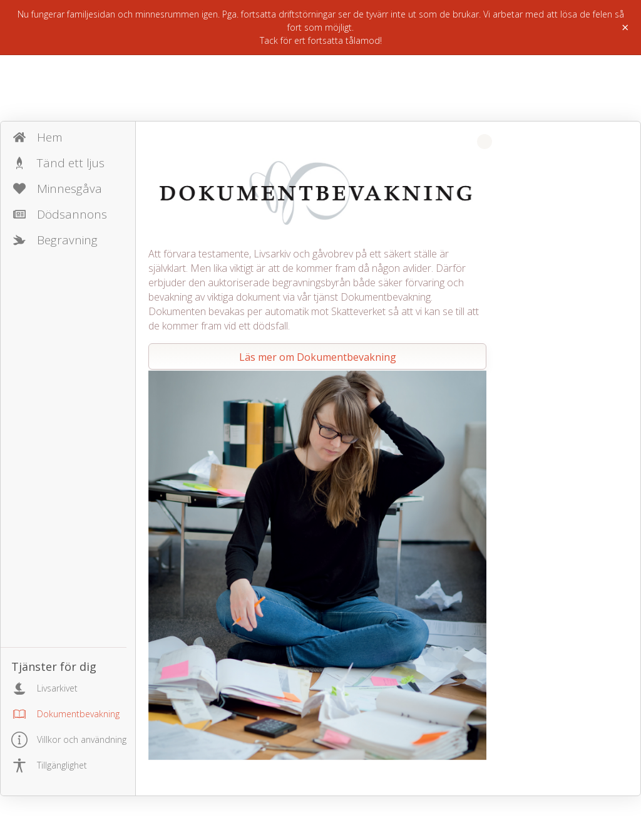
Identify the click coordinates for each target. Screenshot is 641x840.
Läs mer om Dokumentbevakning (318, 357)
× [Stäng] (625, 28)
